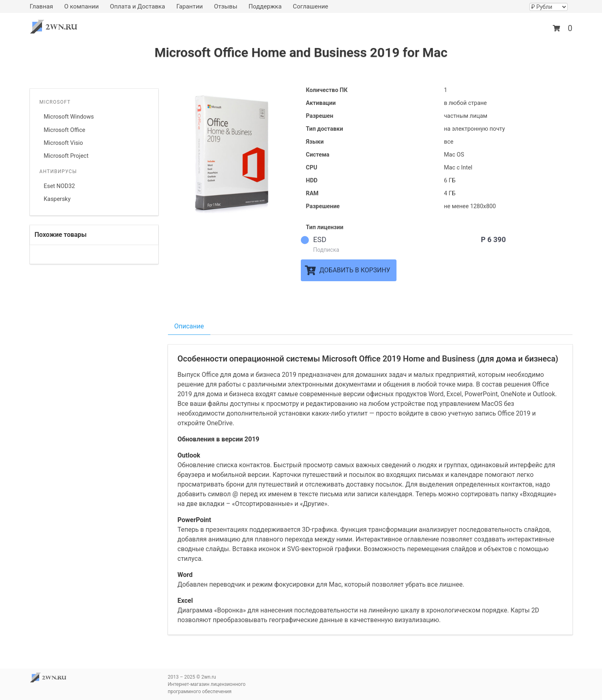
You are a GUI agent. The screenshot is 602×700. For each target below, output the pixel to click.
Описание (189, 326)
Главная (42, 6)
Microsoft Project (66, 156)
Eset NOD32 (59, 186)
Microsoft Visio (63, 143)
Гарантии (190, 6)
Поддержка (265, 6)
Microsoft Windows (69, 117)
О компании (82, 6)
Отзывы (226, 6)
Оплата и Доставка (137, 6)
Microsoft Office (64, 130)
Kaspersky (57, 199)
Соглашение (310, 6)
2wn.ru (56, 27)
